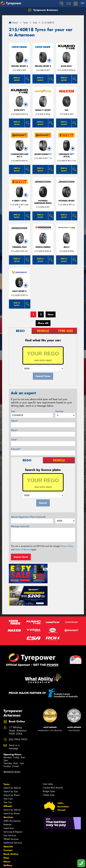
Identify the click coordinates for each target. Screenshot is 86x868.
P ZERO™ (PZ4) (20, 201)
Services (8, 792)
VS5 (66, 110)
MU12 (66, 247)
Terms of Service (23, 549)
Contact (8, 825)
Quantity (59, 411)
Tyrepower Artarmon (43, 10)
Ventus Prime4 (43, 247)
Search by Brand (11, 770)
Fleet (6, 833)
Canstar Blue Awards (53, 762)
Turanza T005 (19, 247)
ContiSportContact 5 (20, 155)
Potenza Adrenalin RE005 (43, 202)
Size (13, 411)
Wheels (8, 781)
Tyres (7, 759)
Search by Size (11, 766)
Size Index (48, 759)
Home (13, 23)
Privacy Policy (67, 546)
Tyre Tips (8, 777)
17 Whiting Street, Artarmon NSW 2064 (18, 705)
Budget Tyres (49, 766)
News (7, 836)
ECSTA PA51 (67, 66)
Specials (8, 821)
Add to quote (17, 79)
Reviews (8, 848)
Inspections (9, 803)
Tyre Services (10, 810)
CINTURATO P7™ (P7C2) (67, 155)
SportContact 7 (43, 154)
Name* (14, 421)
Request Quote (21, 557)
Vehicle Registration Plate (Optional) (28, 517)
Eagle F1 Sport (43, 110)
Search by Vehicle (12, 763)
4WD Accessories (12, 796)
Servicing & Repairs (13, 807)
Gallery (8, 840)
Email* (14, 440)
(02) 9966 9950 (18, 714)
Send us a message (14, 722)
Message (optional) (20, 526)
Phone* (14, 430)
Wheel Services (11, 814)
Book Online (11, 829)
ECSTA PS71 (20, 110)
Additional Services (13, 818)
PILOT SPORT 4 (19, 291)
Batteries (7, 799)
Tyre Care (8, 774)
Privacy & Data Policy (20, 861)
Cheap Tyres (49, 770)
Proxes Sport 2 (20, 66)
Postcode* (16, 449)
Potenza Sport (67, 201)
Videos (7, 844)
